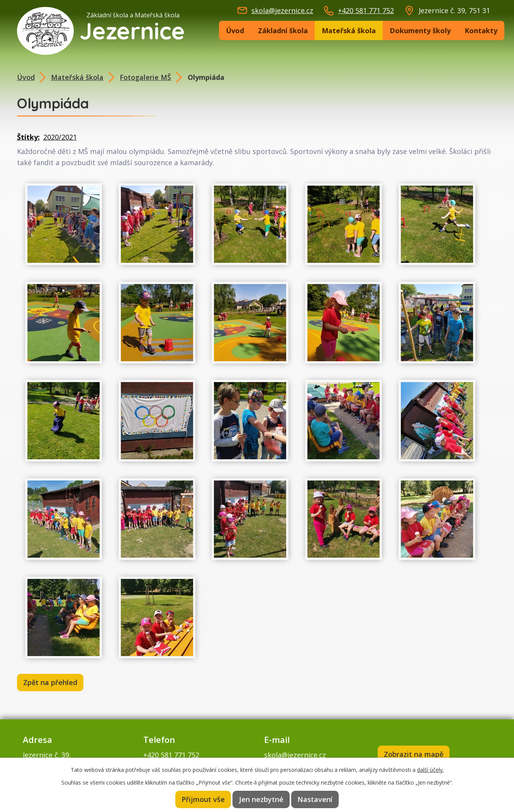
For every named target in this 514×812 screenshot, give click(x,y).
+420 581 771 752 (366, 10)
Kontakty (481, 30)
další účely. (430, 769)
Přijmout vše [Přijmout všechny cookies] (204, 799)
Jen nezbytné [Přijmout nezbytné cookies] (262, 799)
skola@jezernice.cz (282, 10)
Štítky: (28, 137)
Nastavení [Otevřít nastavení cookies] (315, 799)
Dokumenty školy (420, 30)
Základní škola (283, 30)
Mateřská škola (349, 30)
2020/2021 (60, 137)
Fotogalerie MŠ (145, 77)
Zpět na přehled (51, 683)
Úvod (235, 30)
